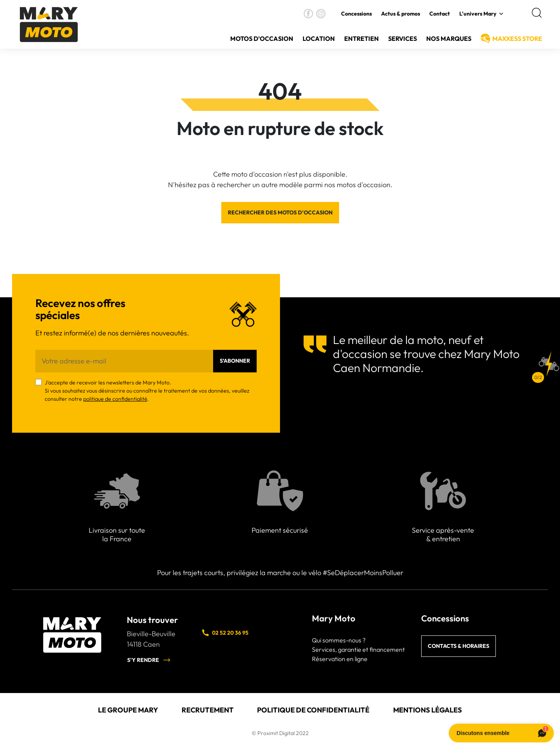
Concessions (356, 14)
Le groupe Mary (128, 710)
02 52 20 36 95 (225, 633)
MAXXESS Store (517, 39)
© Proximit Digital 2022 (280, 733)
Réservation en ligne (340, 659)
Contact (440, 14)
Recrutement (208, 710)
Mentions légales (428, 710)
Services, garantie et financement (358, 649)
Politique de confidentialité (313, 710)
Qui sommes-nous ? (339, 640)
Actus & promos (401, 14)
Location (319, 39)
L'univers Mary (478, 14)
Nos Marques (449, 39)
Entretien (361, 39)
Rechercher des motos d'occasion (280, 212)
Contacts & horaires (458, 646)
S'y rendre (149, 660)
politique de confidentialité (115, 399)
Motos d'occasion (262, 39)
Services (402, 39)
